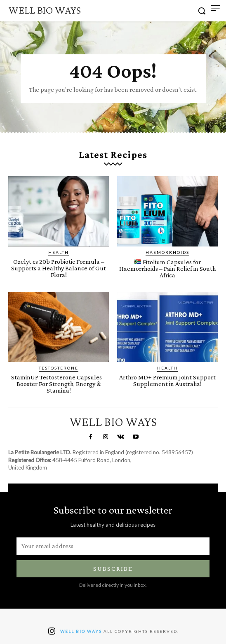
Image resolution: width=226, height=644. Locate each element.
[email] (113, 546)
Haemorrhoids (167, 252)
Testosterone (59, 368)
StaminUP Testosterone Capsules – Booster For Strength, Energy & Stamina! (59, 384)
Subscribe (113, 568)
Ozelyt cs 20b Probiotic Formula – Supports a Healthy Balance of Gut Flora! (59, 268)
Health (59, 252)
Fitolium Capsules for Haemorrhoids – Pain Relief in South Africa (167, 269)
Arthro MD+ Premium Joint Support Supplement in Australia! (167, 380)
